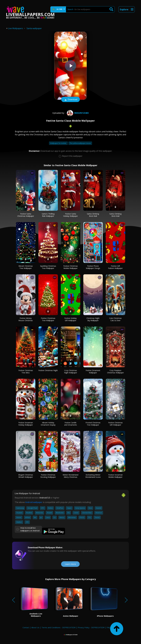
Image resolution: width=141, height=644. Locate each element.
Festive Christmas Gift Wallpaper (115, 424)
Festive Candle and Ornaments (71, 424)
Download (70, 100)
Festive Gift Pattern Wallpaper (115, 267)
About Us (35, 627)
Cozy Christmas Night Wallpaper (71, 372)
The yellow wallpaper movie (80, 143)
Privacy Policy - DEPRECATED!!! (91, 627)
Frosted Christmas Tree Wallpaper (93, 424)
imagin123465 (77, 113)
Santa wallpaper (34, 28)
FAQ (108, 627)
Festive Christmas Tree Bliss (26, 372)
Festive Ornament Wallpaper (93, 372)
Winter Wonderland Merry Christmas (70, 476)
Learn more (70, 564)
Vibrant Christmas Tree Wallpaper (26, 267)
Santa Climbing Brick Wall (93, 215)
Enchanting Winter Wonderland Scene (93, 476)
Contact (26, 627)
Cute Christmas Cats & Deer (115, 319)
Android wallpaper (34, 502)
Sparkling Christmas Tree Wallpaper (48, 267)
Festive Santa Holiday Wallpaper (70, 215)
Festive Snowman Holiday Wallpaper (26, 424)
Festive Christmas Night (48, 370)
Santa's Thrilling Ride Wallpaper (48, 215)
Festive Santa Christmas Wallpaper (26, 215)
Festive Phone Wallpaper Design (93, 267)
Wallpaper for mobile (58, 143)
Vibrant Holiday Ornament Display (48, 424)
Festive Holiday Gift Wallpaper (70, 319)
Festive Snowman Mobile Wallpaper (115, 476)
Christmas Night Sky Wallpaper (93, 319)
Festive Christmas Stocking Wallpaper (48, 476)
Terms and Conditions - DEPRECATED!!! (59, 627)
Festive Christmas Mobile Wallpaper (71, 267)
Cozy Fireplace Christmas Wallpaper (115, 372)
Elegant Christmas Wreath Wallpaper (26, 476)
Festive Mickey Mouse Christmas (26, 319)
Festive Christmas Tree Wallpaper (48, 319)
